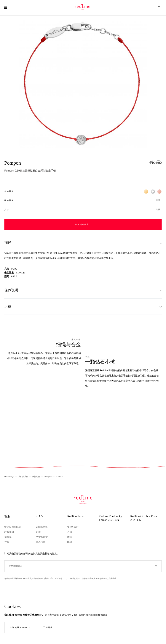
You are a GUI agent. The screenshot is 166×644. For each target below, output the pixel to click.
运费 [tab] (8, 306)
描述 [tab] (8, 242)
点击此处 (112, 579)
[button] (83, 200)
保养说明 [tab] (11, 290)
